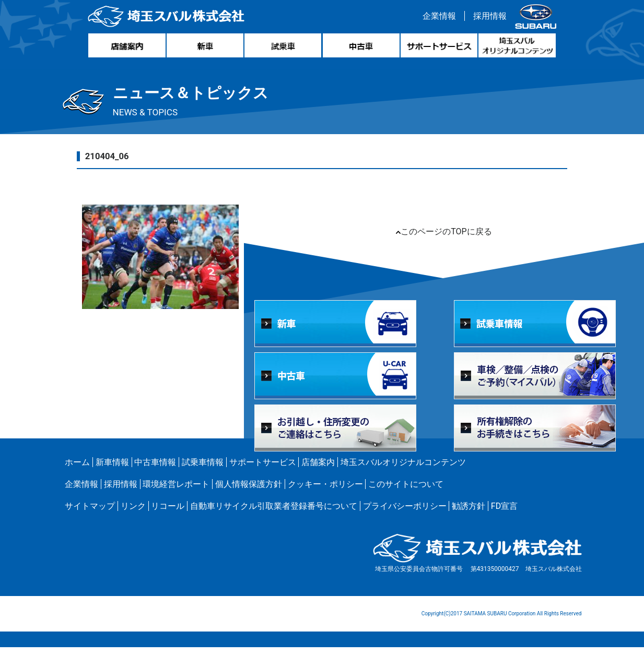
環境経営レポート (176, 492)
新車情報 (112, 470)
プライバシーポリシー (405, 514)
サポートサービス (263, 470)
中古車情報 (155, 470)
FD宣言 (504, 514)
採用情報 (488, 17)
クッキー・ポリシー (325, 492)
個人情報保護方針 (249, 492)
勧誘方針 (469, 514)
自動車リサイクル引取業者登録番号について (274, 514)
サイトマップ (90, 514)
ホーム (77, 470)
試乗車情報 (203, 470)
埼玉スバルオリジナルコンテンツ (403, 470)
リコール (168, 514)
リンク (133, 514)
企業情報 (438, 17)
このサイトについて (406, 492)
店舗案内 (318, 470)
